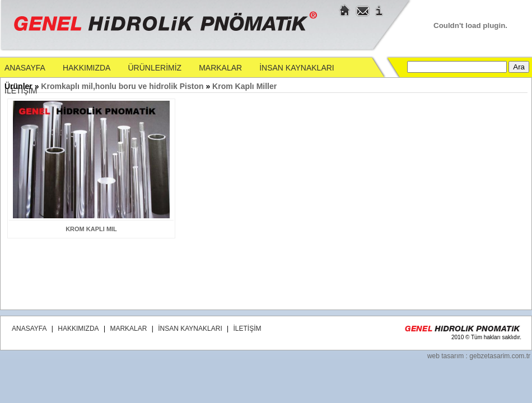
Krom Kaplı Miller (244, 86)
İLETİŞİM (21, 91)
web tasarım (445, 356)
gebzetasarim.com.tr (500, 356)
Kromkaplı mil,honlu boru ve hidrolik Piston (123, 86)
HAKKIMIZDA (87, 68)
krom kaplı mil (91, 229)
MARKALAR (220, 68)
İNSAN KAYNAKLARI (297, 68)
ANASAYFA (25, 68)
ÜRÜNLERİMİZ (155, 68)
